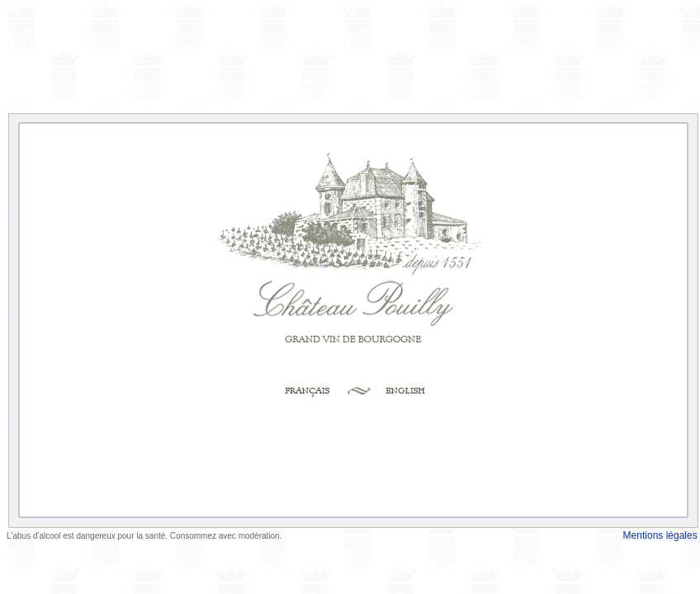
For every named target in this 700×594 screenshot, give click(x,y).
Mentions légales (662, 535)
